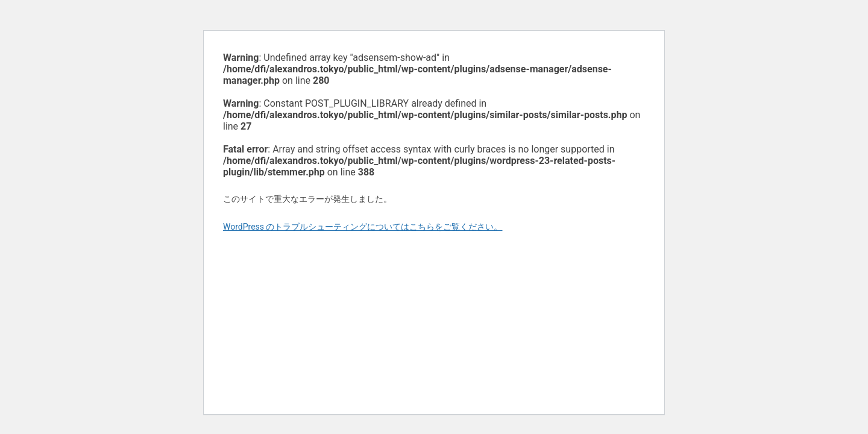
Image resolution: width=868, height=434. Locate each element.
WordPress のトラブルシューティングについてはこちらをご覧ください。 (363, 227)
